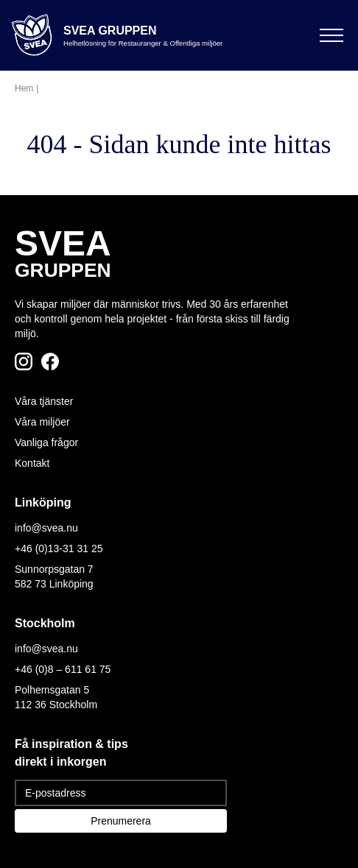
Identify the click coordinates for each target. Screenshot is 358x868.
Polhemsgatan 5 (52, 690)
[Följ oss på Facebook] (50, 361)
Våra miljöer (42, 422)
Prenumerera (121, 821)
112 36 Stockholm (56, 705)
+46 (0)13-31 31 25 (59, 548)
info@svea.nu (46, 528)
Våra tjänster (44, 401)
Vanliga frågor (46, 442)
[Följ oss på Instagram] (24, 361)
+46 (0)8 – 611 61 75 (63, 669)
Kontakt (32, 463)
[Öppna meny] (331, 35)
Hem (24, 88)
